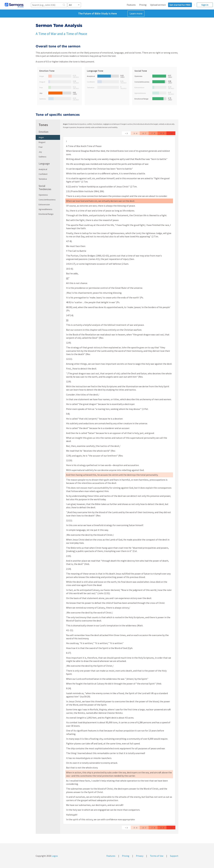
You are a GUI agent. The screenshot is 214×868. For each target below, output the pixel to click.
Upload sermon (158, 5)
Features (131, 5)
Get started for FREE (180, 5)
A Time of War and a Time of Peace (61, 34)
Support (174, 856)
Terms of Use (157, 856)
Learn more (136, 13)
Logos (54, 856)
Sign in (205, 5)
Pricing (143, 5)
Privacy (140, 856)
